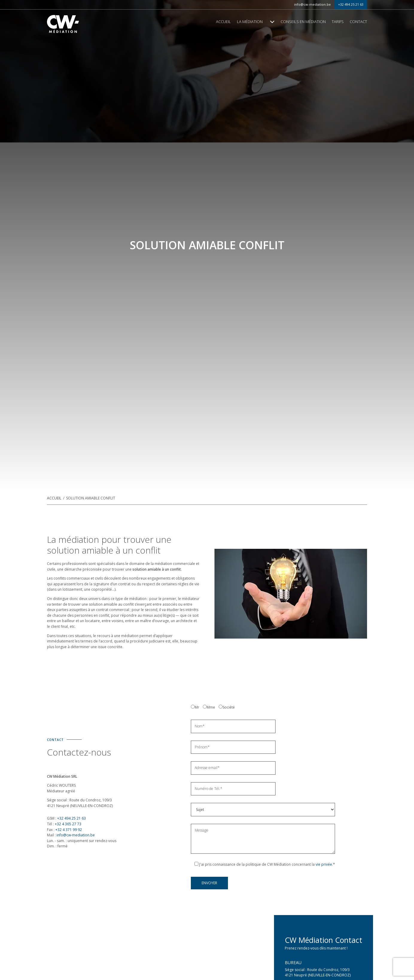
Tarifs (338, 22)
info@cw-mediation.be (312, 4)
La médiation (250, 22)
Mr (197, 707)
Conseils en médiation (303, 22)
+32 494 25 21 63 (351, 4)
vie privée (324, 864)
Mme (211, 707)
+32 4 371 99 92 (68, 830)
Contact (358, 22)
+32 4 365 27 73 (68, 824)
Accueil (223, 22)
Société (229, 707)
